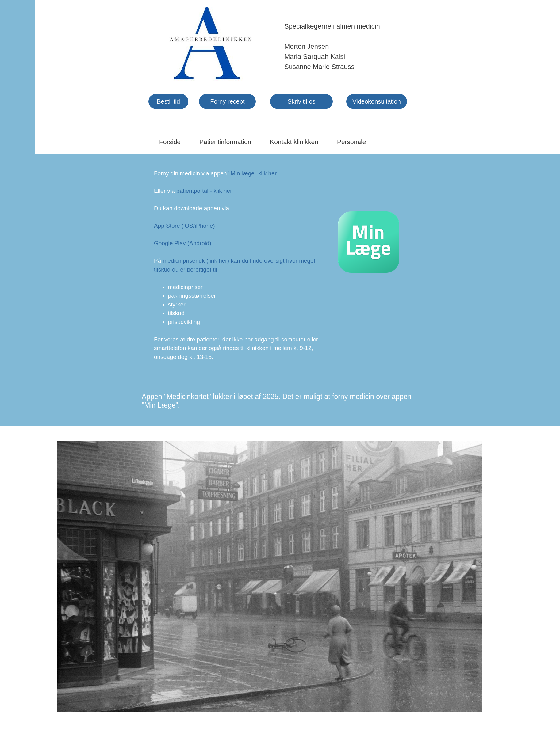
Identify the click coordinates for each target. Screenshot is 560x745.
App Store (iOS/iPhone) (184, 226)
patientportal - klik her (204, 191)
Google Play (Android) (183, 243)
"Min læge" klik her (253, 173)
